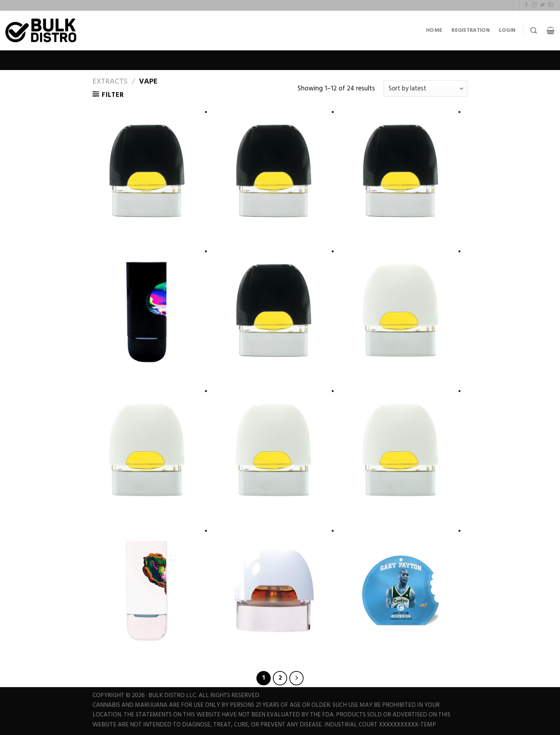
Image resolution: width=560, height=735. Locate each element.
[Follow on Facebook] (526, 5)
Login (507, 30)
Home (434, 30)
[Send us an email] (551, 5)
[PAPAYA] (274, 450)
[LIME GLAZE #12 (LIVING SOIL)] (147, 171)
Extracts (110, 82)
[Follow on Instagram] (534, 5)
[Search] (534, 31)
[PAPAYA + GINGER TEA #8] (274, 310)
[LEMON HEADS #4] (401, 450)
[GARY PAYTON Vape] (401, 590)
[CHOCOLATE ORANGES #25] (401, 310)
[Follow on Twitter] (542, 5)
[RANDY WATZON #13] (147, 450)
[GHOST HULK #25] (274, 171)
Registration (471, 30)
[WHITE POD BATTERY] (147, 590)
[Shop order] (426, 89)
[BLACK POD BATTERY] (147, 310)
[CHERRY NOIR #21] (401, 171)
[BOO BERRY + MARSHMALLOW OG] (274, 590)
